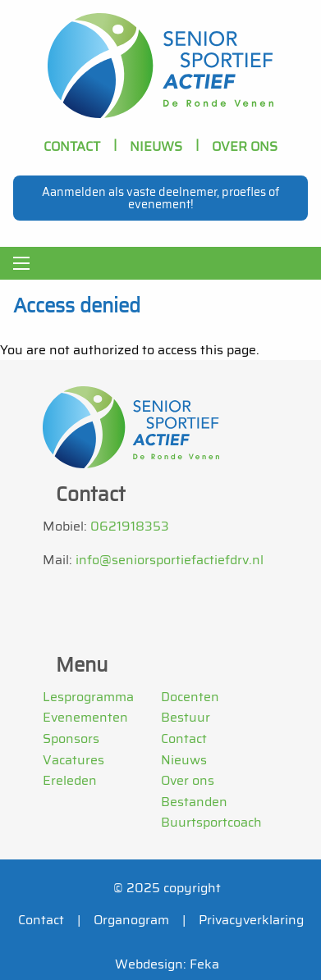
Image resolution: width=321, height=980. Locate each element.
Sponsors (71, 738)
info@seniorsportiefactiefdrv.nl (170, 560)
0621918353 (130, 526)
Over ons (188, 780)
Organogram (131, 920)
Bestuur (186, 717)
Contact (72, 146)
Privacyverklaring (251, 920)
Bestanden (194, 802)
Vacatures (73, 760)
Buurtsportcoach (211, 822)
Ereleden (70, 780)
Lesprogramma (88, 697)
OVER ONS (245, 146)
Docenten (190, 697)
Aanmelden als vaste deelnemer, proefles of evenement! (160, 198)
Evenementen (85, 717)
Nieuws (156, 146)
